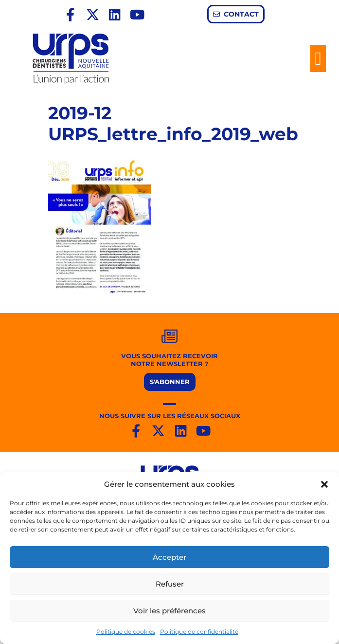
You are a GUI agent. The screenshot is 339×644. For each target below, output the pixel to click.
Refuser (170, 584)
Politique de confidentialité (199, 632)
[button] (324, 484)
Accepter (169, 557)
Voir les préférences (169, 611)
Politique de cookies (126, 632)
